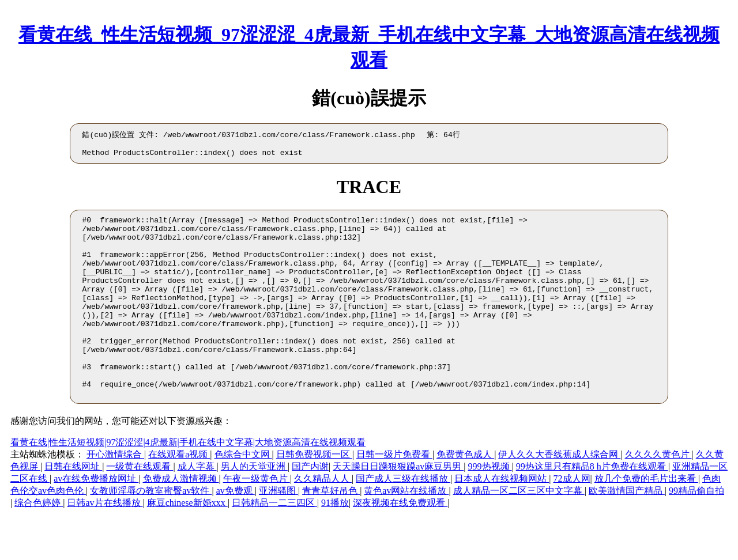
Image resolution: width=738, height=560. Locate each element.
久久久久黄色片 (658, 495)
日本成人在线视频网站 (502, 519)
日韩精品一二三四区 (274, 543)
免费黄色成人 (465, 495)
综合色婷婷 (39, 543)
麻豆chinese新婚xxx (187, 543)
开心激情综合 (115, 495)
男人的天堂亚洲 (254, 507)
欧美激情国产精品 (627, 531)
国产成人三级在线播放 (403, 519)
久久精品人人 (323, 519)
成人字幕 (197, 507)
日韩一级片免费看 (394, 495)
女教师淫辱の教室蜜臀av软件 (151, 531)
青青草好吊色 (331, 531)
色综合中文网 (243, 495)
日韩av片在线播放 (105, 543)
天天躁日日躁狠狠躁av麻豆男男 (398, 507)
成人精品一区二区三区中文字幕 (519, 531)
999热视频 (490, 507)
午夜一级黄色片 (257, 519)
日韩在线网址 (73, 507)
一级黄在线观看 (140, 507)
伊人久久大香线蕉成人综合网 (559, 495)
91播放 (335, 543)
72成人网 (572, 519)
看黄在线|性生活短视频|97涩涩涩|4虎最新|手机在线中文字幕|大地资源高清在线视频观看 (188, 483)
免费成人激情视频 (181, 519)
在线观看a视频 (179, 495)
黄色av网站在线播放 (406, 531)
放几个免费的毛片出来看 (646, 519)
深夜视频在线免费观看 (400, 543)
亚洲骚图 (278, 531)
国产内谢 (310, 507)
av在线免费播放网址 (96, 519)
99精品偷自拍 (696, 531)
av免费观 (236, 531)
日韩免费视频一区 (314, 495)
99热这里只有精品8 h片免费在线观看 (592, 507)
